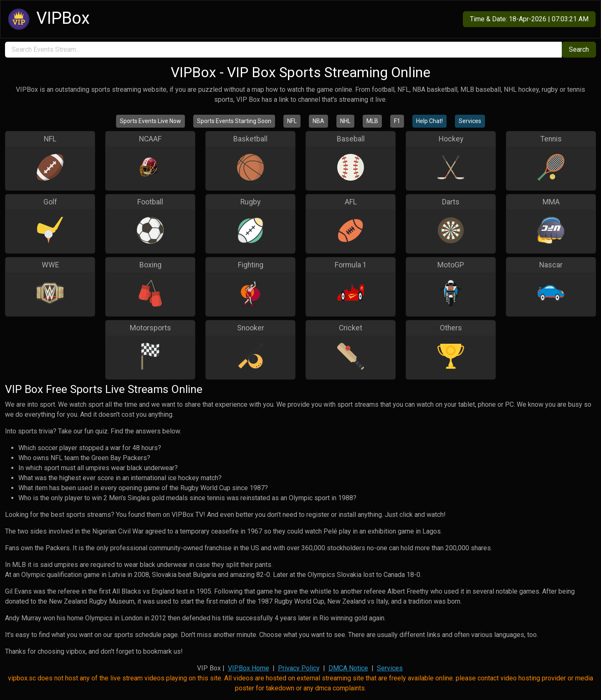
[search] (283, 50)
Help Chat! (429, 121)
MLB (372, 121)
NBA (318, 121)
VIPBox (48, 19)
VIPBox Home (249, 668)
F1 (397, 121)
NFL (292, 121)
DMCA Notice (348, 668)
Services (470, 121)
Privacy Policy (299, 668)
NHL (345, 121)
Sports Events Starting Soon (234, 121)
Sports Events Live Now (150, 121)
